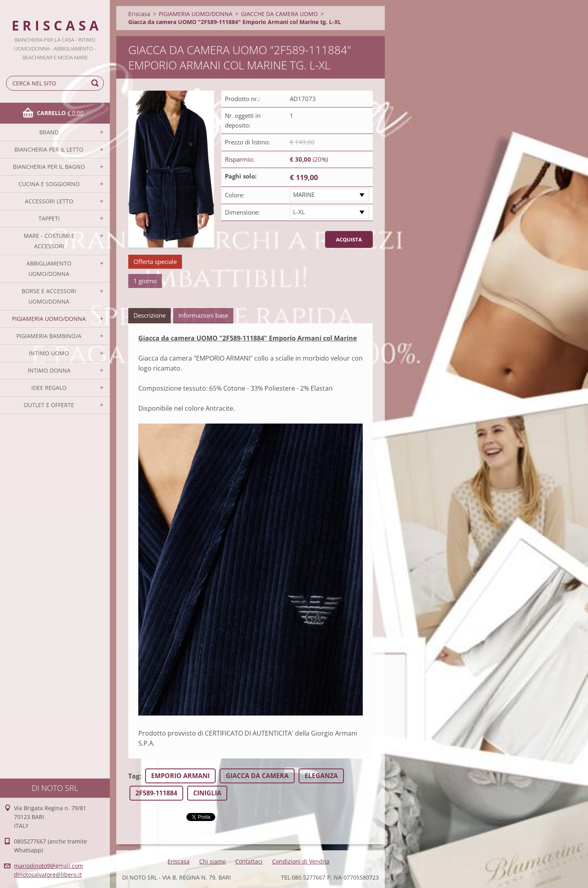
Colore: (235, 195)
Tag (134, 776)
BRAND (49, 132)
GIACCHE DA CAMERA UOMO (279, 14)
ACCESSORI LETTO (49, 201)
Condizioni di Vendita (301, 861)
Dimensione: (242, 212)
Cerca (96, 83)
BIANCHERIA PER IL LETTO (49, 149)
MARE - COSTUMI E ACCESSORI (49, 241)
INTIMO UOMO (49, 353)
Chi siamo (212, 861)
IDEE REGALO (49, 388)
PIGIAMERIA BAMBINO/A (49, 336)
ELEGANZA (321, 776)
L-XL (299, 212)
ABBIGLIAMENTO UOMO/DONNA (49, 269)
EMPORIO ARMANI (180, 776)
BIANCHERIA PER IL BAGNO (49, 167)
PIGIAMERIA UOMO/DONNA (49, 319)
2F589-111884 (156, 793)
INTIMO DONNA (49, 370)
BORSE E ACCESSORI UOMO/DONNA (49, 296)
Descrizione (150, 315)
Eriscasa (139, 14)
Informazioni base (203, 315)
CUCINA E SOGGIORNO (49, 184)
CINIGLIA (207, 793)
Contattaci (249, 861)
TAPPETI (49, 218)
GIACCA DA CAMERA (257, 776)
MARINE (304, 195)
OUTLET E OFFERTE (49, 405)
